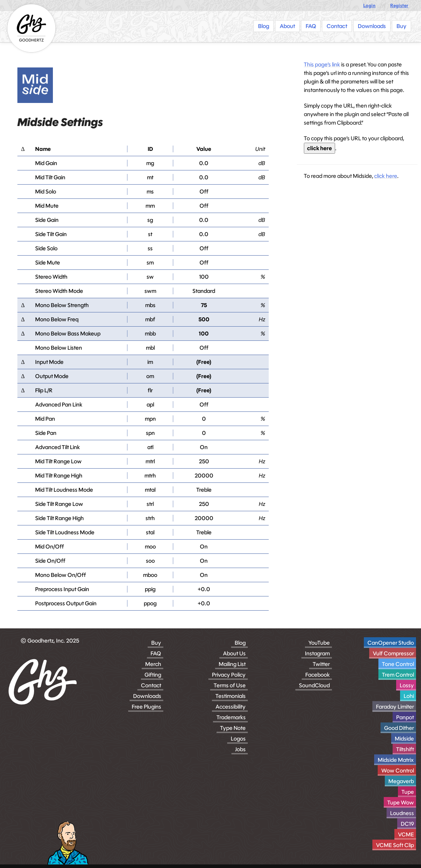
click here (319, 148)
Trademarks (231, 717)
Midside (404, 739)
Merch (153, 664)
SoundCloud (314, 685)
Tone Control (398, 664)
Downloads (147, 696)
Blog (240, 643)
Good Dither (399, 728)
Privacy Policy (229, 675)
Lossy (407, 685)
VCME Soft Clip (395, 845)
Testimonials (231, 696)
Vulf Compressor (393, 653)
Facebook (318, 675)
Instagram (317, 653)
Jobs (240, 749)
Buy (156, 643)
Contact (151, 685)
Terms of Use (230, 685)
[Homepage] (31, 28)
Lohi (409, 696)
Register (399, 6)
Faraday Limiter (395, 707)
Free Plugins (146, 707)
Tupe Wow (401, 803)
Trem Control (398, 675)
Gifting (153, 675)
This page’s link (322, 64)
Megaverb (401, 781)
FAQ (156, 653)
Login (369, 6)
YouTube (319, 643)
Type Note (233, 728)
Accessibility (231, 707)
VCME (406, 834)
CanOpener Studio (391, 643)
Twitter (321, 664)
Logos (238, 739)
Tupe (408, 792)
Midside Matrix (396, 760)
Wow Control (398, 771)
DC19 (407, 824)
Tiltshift (405, 749)
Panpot (405, 717)
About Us (234, 653)
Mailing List (232, 664)
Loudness (402, 813)
